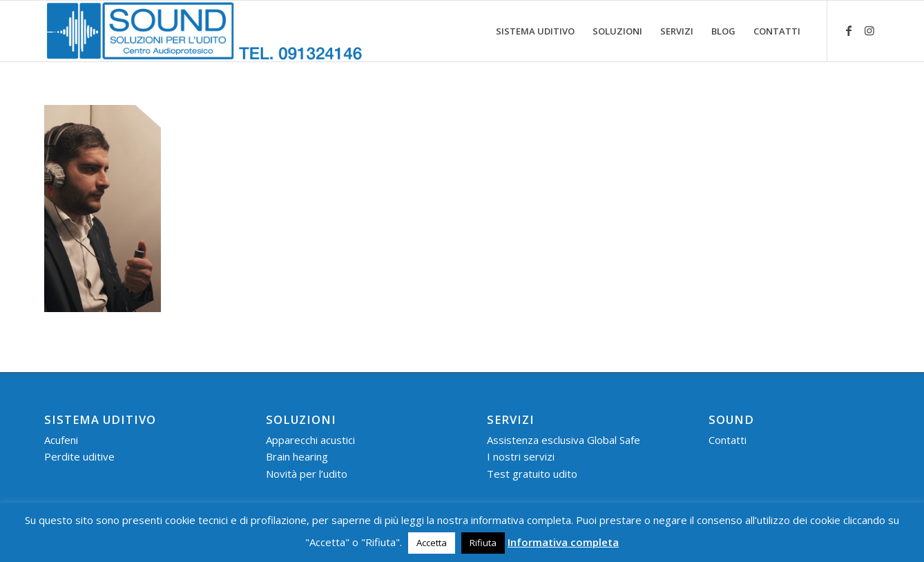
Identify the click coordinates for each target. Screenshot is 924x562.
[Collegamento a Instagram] (869, 30)
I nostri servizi (521, 456)
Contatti (728, 440)
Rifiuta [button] (483, 543)
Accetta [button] (432, 543)
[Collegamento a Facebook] (849, 30)
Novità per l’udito (307, 474)
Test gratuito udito (532, 474)
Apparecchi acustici (310, 440)
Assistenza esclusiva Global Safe (564, 440)
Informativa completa (563, 542)
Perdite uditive (79, 456)
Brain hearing (297, 456)
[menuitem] (535, 31)
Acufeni (61, 440)
